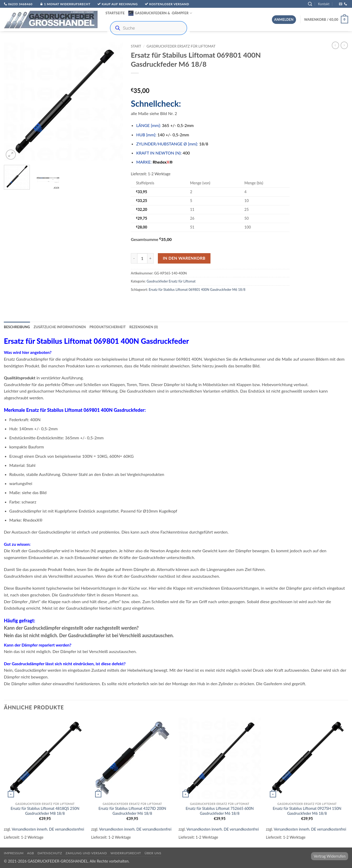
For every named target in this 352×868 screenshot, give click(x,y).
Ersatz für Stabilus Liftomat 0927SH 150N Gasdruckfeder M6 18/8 (307, 811)
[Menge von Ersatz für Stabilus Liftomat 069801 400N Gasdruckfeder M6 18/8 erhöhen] (151, 258)
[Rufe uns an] (346, 4)
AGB (31, 853)
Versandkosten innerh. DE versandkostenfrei (48, 829)
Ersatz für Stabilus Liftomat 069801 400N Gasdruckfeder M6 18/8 (197, 290)
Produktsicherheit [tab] (108, 327)
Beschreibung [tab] (17, 327)
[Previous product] (344, 45)
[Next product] (335, 45)
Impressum (14, 853)
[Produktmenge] (142, 258)
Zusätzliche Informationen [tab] (60, 327)
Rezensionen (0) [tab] (144, 327)
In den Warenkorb (184, 258)
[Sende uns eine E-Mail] (341, 4)
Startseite (115, 13)
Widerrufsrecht (126, 853)
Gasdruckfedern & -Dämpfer (160, 13)
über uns (153, 853)
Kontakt (324, 4)
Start (136, 46)
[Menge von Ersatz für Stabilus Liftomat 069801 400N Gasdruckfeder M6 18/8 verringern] (134, 258)
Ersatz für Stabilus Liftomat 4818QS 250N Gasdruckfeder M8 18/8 (45, 811)
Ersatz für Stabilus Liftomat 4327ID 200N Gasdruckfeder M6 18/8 (132, 811)
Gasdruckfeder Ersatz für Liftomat (181, 46)
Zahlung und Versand (86, 853)
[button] (310, 4)
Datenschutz (50, 853)
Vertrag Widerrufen (330, 856)
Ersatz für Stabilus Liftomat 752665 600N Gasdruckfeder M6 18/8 (220, 811)
